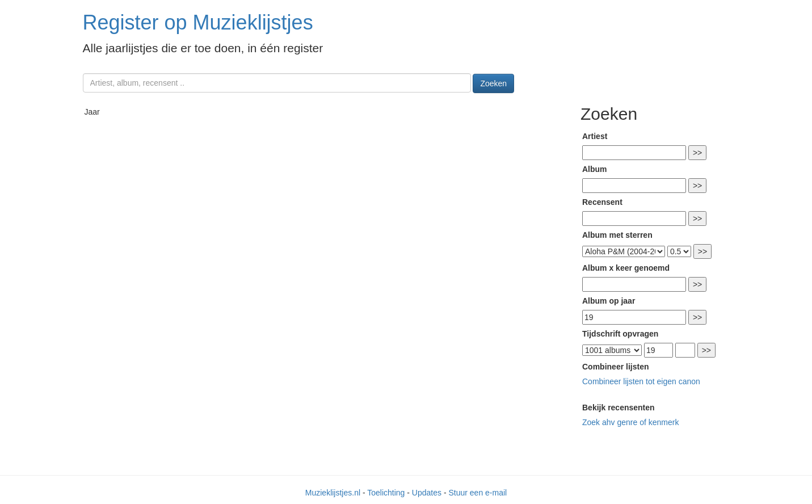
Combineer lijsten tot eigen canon (641, 381)
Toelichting (386, 493)
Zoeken (493, 83)
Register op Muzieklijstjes (198, 22)
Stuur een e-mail (477, 493)
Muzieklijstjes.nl (333, 493)
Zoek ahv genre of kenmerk (630, 422)
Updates (427, 493)
